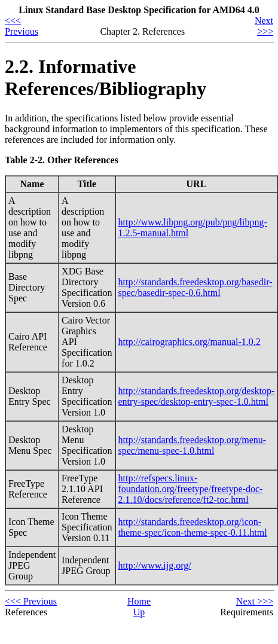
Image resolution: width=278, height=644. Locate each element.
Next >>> (264, 26)
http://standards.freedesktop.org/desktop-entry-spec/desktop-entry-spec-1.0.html (197, 396)
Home (139, 601)
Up (139, 612)
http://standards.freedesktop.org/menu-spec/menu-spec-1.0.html (193, 445)
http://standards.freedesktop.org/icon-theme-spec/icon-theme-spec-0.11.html (193, 527)
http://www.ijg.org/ (155, 565)
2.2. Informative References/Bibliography (106, 77)
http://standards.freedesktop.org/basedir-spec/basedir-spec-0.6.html (195, 287)
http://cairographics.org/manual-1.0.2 (190, 342)
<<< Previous (22, 26)
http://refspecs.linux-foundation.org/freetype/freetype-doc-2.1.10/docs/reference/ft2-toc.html (191, 489)
